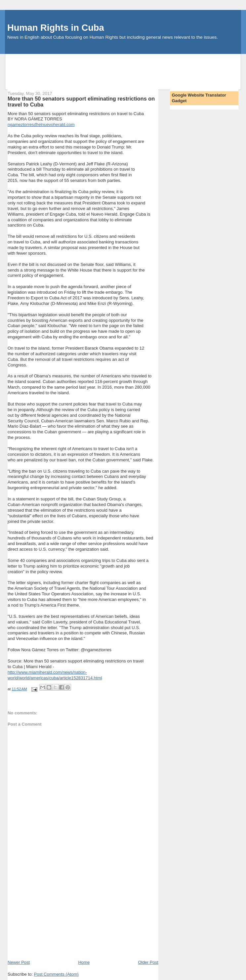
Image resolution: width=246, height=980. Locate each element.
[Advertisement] (126, 69)
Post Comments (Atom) (56, 974)
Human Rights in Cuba (56, 28)
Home (84, 962)
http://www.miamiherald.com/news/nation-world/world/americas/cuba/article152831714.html (55, 675)
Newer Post (19, 962)
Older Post (148, 962)
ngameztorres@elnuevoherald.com (41, 125)
